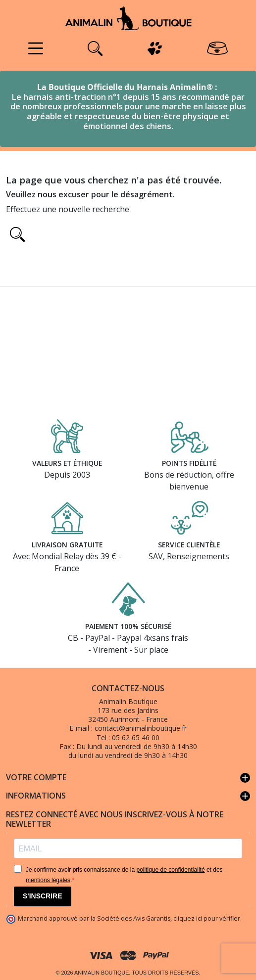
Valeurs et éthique (67, 463)
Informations (128, 796)
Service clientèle (189, 545)
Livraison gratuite (67, 545)
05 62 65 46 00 (136, 737)
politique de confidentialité (170, 870)
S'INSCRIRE (43, 896)
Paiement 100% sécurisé (128, 626)
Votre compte (128, 778)
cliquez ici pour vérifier (207, 918)
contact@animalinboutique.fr (141, 728)
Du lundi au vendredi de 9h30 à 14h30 (137, 746)
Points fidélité (189, 463)
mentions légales (48, 880)
